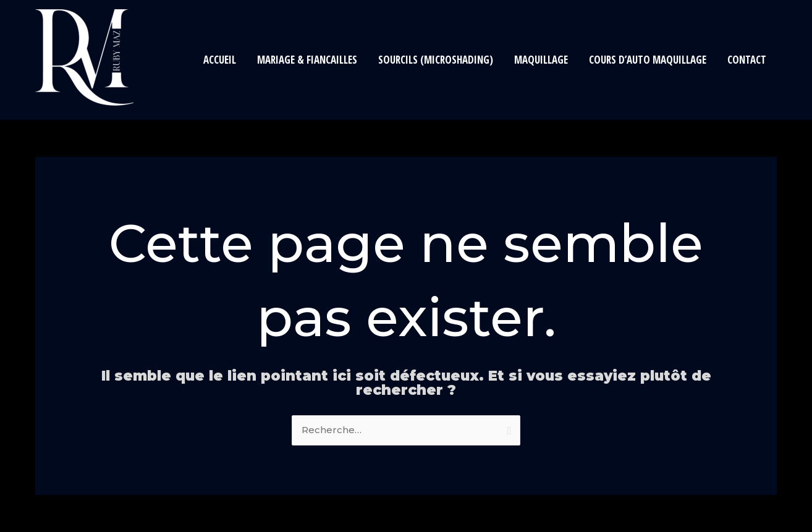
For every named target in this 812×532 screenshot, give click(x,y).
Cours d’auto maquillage (648, 60)
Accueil (220, 60)
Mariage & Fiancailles (307, 60)
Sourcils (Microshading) (436, 60)
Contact (747, 60)
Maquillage (541, 60)
